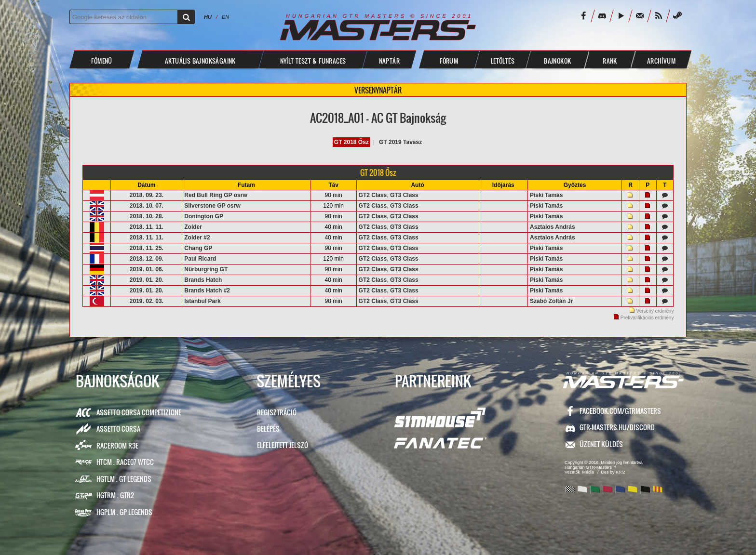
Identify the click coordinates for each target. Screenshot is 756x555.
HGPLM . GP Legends (124, 512)
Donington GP (204, 216)
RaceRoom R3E (117, 445)
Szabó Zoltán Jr (551, 301)
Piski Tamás (546, 195)
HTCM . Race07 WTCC (125, 462)
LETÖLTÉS (503, 61)
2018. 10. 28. (147, 216)
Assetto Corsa (118, 429)
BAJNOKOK (557, 61)
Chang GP (198, 248)
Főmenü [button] (101, 61)
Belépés (268, 429)
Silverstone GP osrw (212, 206)
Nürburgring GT (206, 269)
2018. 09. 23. (147, 195)
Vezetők (572, 472)
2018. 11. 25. (147, 248)
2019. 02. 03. (147, 301)
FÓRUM (449, 61)
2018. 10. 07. (147, 206)
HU (208, 17)
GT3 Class (404, 195)
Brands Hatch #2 (207, 291)
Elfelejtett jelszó (283, 445)
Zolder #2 (197, 238)
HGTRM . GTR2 (115, 495)
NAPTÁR (389, 61)
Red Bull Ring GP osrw (216, 195)
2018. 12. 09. (147, 259)
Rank (610, 61)
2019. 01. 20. (147, 280)
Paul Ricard (200, 259)
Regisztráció (277, 412)
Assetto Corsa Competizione (139, 412)
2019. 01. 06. (147, 269)
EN (225, 17)
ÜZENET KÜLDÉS (601, 444)
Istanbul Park (202, 301)
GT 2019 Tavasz (400, 142)
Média (588, 472)
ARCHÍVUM (661, 61)
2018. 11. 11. (147, 227)
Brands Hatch (203, 280)
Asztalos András (553, 227)
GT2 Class (373, 195)
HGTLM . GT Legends (124, 479)
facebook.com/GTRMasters (620, 411)
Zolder (193, 227)
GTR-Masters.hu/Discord (617, 427)
